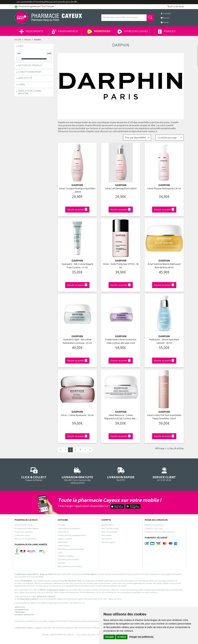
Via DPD (121, 474)
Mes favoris (107, 539)
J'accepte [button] (109, 637)
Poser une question (24, 532)
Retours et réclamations (26, 539)
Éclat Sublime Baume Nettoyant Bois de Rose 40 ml (164, 266)
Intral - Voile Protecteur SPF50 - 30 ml (121, 266)
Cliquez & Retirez (34, 474)
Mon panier (107, 536)
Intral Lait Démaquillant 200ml (121, 189)
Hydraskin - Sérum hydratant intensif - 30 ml (164, 342)
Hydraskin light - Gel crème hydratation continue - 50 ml (77, 342)
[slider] (19, 59)
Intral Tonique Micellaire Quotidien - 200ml (77, 191)
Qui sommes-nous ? (24, 525)
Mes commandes (109, 532)
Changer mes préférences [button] (141, 637)
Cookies (62, 563)
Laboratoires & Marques (69, 529)
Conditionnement (30, 72)
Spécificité (25, 78)
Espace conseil (65, 539)
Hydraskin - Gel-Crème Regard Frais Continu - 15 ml (77, 266)
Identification (107, 525)
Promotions (99, 32)
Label (22, 85)
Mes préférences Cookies (70, 567)
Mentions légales (66, 557)
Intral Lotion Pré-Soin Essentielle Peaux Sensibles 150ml (164, 417)
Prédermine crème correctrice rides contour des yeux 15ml (121, 342)
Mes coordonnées (110, 529)
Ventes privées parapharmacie (72, 536)
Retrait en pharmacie (154, 525)
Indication (30, 92)
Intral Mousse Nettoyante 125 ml (164, 189)
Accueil (18, 40)
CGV (60, 553)
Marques (167, 32)
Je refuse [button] (122, 637)
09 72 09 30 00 (164, 474)
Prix (21, 47)
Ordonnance (64, 546)
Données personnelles (69, 560)
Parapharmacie (65, 32)
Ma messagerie (108, 543)
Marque (28, 40)
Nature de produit (30, 66)
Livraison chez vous (154, 529)
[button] (137, 138)
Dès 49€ (77, 475)
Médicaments (31, 32)
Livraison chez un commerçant (159, 532)
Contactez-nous (22, 536)
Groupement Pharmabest (26, 529)
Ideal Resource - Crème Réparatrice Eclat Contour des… (121, 417)
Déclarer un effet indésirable (71, 550)
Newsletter (63, 543)
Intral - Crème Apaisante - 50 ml (77, 416)
